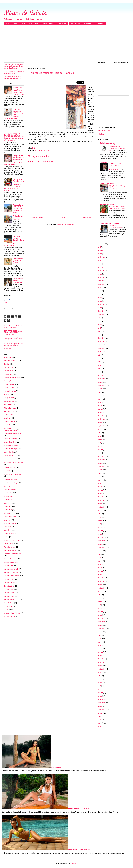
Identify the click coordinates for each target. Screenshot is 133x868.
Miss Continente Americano (13, 462)
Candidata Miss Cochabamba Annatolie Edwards (18, 261)
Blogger (73, 864)
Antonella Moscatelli (11, 361)
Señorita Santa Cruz (11, 599)
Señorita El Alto (9, 579)
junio (99, 294)
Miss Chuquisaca (10, 456)
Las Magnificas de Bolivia (109, 224)
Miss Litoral (8, 496)
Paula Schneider (10, 547)
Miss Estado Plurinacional (13, 474)
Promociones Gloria (11, 550)
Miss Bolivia (101, 23)
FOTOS (6, 394)
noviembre (101, 257)
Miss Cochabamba (10, 459)
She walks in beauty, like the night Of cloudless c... (14, 327)
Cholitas (7, 364)
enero (100, 254)
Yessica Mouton (9, 616)
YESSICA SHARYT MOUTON (78, 809)
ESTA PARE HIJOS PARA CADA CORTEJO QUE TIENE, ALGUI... (13, 333)
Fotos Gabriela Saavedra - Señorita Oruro (18, 281)
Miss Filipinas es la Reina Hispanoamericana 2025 (13, 77)
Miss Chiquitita (9, 452)
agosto (100, 287)
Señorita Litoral (9, 586)
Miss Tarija (7, 527)
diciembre (101, 267)
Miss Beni (7, 418)
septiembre (102, 284)
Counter (7, 302)
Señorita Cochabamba (11, 576)
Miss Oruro (8, 503)
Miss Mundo (8, 500)
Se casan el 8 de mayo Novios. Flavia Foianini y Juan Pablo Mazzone (18, 91)
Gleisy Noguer (9, 398)
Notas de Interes (34, 23)
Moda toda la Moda (107, 183)
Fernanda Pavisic (10, 391)
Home (8, 23)
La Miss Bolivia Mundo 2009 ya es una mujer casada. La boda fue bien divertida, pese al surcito (14, 160)
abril (99, 247)
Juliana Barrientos (10, 408)
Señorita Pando (9, 593)
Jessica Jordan (9, 401)
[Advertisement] (67, 43)
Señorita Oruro (9, 589)
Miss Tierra (8, 530)
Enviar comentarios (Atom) (66, 224)
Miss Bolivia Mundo (10, 439)
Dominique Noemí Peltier (12, 378)
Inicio (63, 218)
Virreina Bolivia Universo (12, 613)
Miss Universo (62, 23)
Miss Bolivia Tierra (10, 442)
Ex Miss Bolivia (89, 23)
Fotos (15, 23)
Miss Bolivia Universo (11, 445)
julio (99, 264)
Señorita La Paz (9, 583)
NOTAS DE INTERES (11, 540)
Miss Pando (8, 506)
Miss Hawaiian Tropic (43, 151)
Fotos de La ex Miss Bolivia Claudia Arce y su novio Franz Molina (18, 209)
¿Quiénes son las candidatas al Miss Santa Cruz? (14, 72)
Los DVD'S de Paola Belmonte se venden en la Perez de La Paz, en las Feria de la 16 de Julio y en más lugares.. (14, 185)
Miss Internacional (10, 490)
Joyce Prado (8, 405)
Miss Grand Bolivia (10, 479)
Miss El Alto (8, 471)
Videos (23, 23)
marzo (100, 331)
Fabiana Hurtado (10, 388)
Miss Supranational (10, 523)
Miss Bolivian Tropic (11, 449)
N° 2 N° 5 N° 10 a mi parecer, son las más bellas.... (14, 344)
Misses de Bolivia (25, 13)
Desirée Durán (9, 374)
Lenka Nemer (8, 415)
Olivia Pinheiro (9, 544)
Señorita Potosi (9, 596)
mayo (100, 298)
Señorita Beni (8, 566)
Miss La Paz (8, 493)
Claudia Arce (8, 367)
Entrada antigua (87, 218)
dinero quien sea (10, 349)
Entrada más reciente (37, 218)
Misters (6, 537)
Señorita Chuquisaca (11, 572)
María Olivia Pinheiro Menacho (79, 850)
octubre (100, 281)
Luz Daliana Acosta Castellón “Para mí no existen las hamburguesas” (14, 241)
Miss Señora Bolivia (11, 517)
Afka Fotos (102, 134)
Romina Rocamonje (48, 23)
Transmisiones (9, 606)
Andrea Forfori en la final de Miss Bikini (18, 218)
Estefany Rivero (9, 381)
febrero (100, 250)
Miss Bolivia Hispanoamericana (10, 429)
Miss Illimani (8, 486)
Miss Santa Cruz (75, 23)
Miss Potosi (8, 510)
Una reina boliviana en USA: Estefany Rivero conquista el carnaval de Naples (14, 66)
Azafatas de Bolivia (107, 204)
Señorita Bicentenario (11, 569)
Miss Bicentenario (10, 421)
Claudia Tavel (8, 371)
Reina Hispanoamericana (12, 554)
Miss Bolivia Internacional (13, 433)
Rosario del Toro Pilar (11, 562)
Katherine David (9, 411)
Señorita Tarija (9, 603)
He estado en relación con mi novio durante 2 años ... (14, 339)
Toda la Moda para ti (107, 143)
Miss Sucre (8, 520)
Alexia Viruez (8, 357)
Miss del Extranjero (10, 467)
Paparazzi (104, 162)
